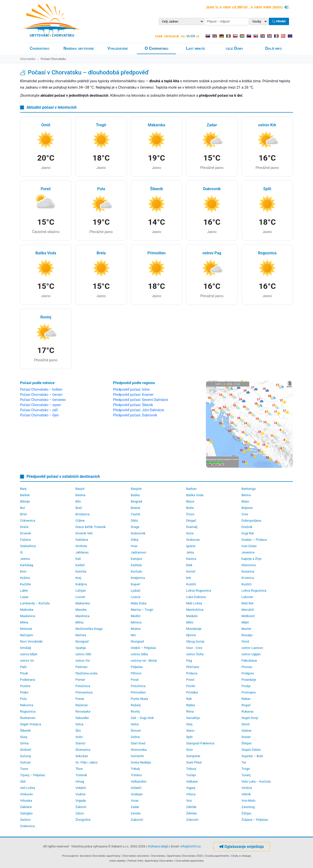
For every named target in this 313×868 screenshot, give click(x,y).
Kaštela (136, 565)
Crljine (80, 521)
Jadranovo (139, 552)
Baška (135, 495)
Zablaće (26, 807)
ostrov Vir (27, 661)
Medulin (192, 616)
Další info (274, 48)
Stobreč (26, 750)
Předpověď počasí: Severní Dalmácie (140, 400)
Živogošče (83, 820)
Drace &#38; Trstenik (90, 527)
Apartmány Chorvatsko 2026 (185, 856)
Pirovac (247, 667)
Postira (25, 686)
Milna (24, 622)
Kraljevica (138, 578)
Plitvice (136, 673)
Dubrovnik (138, 533)
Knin (23, 571)
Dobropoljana (251, 521)
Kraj (78, 578)
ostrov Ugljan (251, 654)
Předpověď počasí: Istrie (131, 389)
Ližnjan (81, 591)
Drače (24, 527)
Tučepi (191, 775)
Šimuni (136, 731)
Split (189, 737)
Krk (189, 578)
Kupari (135, 584)
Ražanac (82, 705)
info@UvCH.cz (190, 846)
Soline (135, 737)
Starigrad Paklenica (200, 743)
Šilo (78, 731)
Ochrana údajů (158, 846)
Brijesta (247, 508)
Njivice (191, 635)
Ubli (23, 781)
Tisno (24, 769)
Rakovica (27, 705)
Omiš (245, 641)
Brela (190, 508)
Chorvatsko (40, 48)
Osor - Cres (194, 648)
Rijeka (190, 705)
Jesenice (248, 552)
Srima (24, 743)
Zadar (135, 807)
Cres (245, 514)
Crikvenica (28, 521)
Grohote (81, 546)
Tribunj (191, 769)
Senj (189, 724)
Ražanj (136, 705)
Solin (79, 737)
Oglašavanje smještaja (241, 847)
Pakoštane (249, 661)
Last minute (195, 48)
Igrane (191, 546)
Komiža (81, 571)
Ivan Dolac (249, 546)
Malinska (27, 610)
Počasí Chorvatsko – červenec (43, 400)
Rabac (246, 699)
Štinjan (247, 743)
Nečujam (27, 635)
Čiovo (190, 514)
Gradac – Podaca (254, 540)
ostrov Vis (83, 661)
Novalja (247, 635)
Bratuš (136, 508)
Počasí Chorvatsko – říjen (39, 415)
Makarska (83, 603)
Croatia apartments (217, 856)
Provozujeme (70, 856)
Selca (79, 724)
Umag (80, 781)
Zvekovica (27, 826)
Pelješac (137, 667)
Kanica (191, 559)
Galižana (82, 540)
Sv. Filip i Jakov (86, 762)
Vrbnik (246, 794)
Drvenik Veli (84, 533)
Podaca (192, 673)
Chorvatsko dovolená (135, 856)
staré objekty (117, 861)
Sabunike (82, 718)
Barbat (25, 495)
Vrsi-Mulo (249, 801)
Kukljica (81, 584)
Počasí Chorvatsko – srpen (40, 405)
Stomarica (83, 750)
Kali (78, 559)
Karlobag (27, 565)
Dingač (191, 521)
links (140, 861)
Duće (190, 533)
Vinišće (247, 788)
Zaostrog (248, 807)
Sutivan (25, 762)
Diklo (134, 521)
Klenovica (249, 565)
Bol (22, 508)
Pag (189, 661)
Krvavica (248, 578)
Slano (190, 731)
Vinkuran (26, 794)
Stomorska (139, 750)
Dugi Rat (248, 533)
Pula (23, 699)
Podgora (248, 673)
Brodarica (82, 514)
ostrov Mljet (29, 654)
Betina (246, 495)
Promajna (249, 692)
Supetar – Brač (252, 756)
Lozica (136, 597)
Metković (248, 616)
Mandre (81, 610)
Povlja (246, 686)
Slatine (247, 731)
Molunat (26, 629)
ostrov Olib (83, 654)
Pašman (81, 667)
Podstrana (28, 680)
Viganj (191, 788)
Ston (189, 750)
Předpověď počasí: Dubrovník (135, 415)
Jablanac (82, 552)
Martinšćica (195, 610)
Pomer (80, 680)
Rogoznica (28, 711)
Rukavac (248, 711)
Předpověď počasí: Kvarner (133, 395)
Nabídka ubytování (78, 48)
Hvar (134, 546)
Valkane (192, 781)
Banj (23, 489)
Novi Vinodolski (31, 641)
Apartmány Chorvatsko (159, 861)
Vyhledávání (117, 48)
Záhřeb (191, 807)
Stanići (80, 743)
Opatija (80, 648)
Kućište (25, 584)
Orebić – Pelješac (144, 648)
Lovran (80, 597)
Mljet (245, 622)
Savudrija (193, 718)
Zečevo (25, 820)
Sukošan (82, 756)
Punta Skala (140, 699)
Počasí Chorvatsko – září (39, 410)
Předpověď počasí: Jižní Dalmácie (139, 410)
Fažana (25, 540)
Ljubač (136, 591)
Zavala (136, 813)
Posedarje (249, 680)
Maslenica (28, 616)
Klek (189, 565)
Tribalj (135, 769)
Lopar (24, 597)
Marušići (248, 610)
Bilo (78, 501)
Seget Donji (250, 718)
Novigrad (82, 641)
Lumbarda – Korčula (35, 603)
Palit (23, 667)
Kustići (191, 584)
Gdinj (135, 540)
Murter (246, 629)
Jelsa (190, 552)
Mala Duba (139, 603)
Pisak (24, 673)
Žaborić (81, 807)
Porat (135, 680)
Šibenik (25, 731)
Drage (135, 527)
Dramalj (192, 527)
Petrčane (193, 667)
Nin (133, 635)
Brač (79, 508)
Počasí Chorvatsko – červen (41, 395)
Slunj (24, 737)
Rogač (246, 705)
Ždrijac (247, 813)
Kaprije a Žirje (252, 559)
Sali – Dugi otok (142, 718)
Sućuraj (26, 756)
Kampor (137, 559)
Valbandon (139, 781)
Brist (23, 514)
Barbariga (249, 489)
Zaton (80, 813)
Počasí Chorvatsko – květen (41, 389)
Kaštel (80, 565)
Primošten (138, 692)
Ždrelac (192, 813)
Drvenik (26, 533)
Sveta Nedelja (141, 762)
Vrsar (135, 801)
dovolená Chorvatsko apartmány (100, 856)
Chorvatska (158, 856)
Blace (190, 501)
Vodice (80, 794)
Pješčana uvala (86, 673)
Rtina (190, 711)
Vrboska (26, 801)
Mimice (136, 622)
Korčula (136, 571)
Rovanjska (83, 711)
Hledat (279, 21)
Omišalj (26, 648)
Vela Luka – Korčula (256, 781)
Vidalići (81, 788)
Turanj (246, 775)
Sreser (246, 737)
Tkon (79, 769)
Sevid (246, 724)
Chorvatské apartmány (190, 861)
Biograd (136, 501)
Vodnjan (137, 794)
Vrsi (189, 801)
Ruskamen (28, 718)
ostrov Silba (139, 654)
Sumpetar (193, 756)
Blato (245, 501)
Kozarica (248, 571)
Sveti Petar (194, 762)
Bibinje (25, 501)
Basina (80, 495)
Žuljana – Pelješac (255, 820)
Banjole (136, 489)
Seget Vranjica (31, 724)
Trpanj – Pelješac (33, 775)
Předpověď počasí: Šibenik (133, 405)
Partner (132, 861)
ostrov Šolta (195, 654)
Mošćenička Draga (89, 629)
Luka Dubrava (196, 597)
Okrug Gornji (195, 641)
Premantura (84, 692)
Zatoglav (26, 813)
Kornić (191, 571)
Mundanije (194, 629)
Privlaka (192, 692)
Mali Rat (248, 603)
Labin (24, 591)
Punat (80, 699)
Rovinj (135, 711)
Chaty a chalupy (241, 856)
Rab (189, 699)
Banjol (80, 489)
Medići (136, 616)
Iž (21, 552)
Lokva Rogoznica (199, 591)
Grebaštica (28, 546)
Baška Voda (195, 495)
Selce (135, 724)
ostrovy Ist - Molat (144, 661)
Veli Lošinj (28, 788)
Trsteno (136, 775)
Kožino (25, 578)
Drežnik (247, 527)
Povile (190, 686)
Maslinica (82, 616)
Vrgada (81, 801)
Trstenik (81, 775)
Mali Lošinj (194, 603)
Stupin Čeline (251, 750)
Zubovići (137, 820)
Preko (24, 692)
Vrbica (191, 794)
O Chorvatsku (156, 48)
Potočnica (83, 686)
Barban (191, 489)
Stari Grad (138, 743)
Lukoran (247, 597)
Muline (136, 629)
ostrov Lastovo (252, 648)
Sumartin (137, 756)
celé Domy (235, 48)
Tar (244, 762)
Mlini (190, 622)
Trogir (246, 769)
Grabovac (193, 540)
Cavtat (136, 514)
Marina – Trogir (142, 610)
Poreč (190, 680)
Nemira (81, 635)
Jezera (25, 559)
